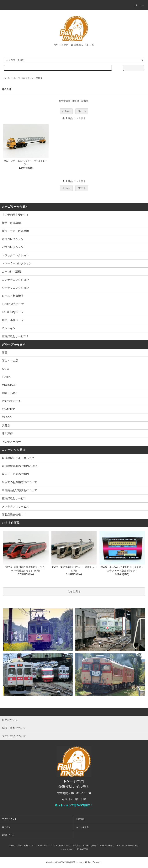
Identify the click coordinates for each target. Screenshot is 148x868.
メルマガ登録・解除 (130, 846)
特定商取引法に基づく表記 (84, 846)
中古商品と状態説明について (19, 490)
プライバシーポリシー (109, 846)
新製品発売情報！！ (14, 515)
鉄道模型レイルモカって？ (18, 458)
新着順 (85, 101)
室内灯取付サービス (14, 498)
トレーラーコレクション (23, 78)
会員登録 (80, 819)
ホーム (7, 78)
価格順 (75, 101)
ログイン (6, 827)
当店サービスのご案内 (15, 474)
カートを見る (82, 827)
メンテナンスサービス (15, 506)
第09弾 (39, 78)
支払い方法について (26, 846)
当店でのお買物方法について (19, 482)
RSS (79, 849)
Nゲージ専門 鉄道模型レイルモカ (74, 45)
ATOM (85, 849)
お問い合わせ (8, 835)
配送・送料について (47, 846)
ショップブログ (67, 849)
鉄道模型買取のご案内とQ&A (20, 466)
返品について (64, 846)
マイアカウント (9, 819)
